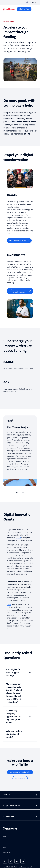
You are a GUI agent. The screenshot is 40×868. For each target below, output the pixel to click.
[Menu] (35, 9)
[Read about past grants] (19, 241)
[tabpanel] (20, 451)
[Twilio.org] (9, 9)
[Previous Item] (17, 492)
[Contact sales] (20, 778)
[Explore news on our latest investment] (20, 291)
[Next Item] (23, 492)
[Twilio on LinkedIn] (17, 861)
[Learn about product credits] (20, 772)
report (18, 538)
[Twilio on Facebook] (5, 861)
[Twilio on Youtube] (23, 861)
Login (35, 2)
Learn (9, 605)
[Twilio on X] (11, 861)
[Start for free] (24, 9)
